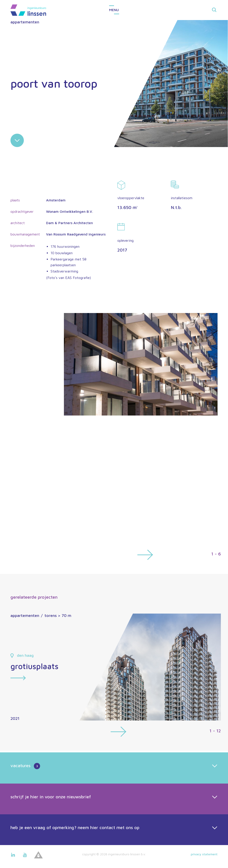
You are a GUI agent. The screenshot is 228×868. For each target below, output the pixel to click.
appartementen (25, 22)
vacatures (25, 793)
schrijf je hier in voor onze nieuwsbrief (51, 824)
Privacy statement (204, 854)
